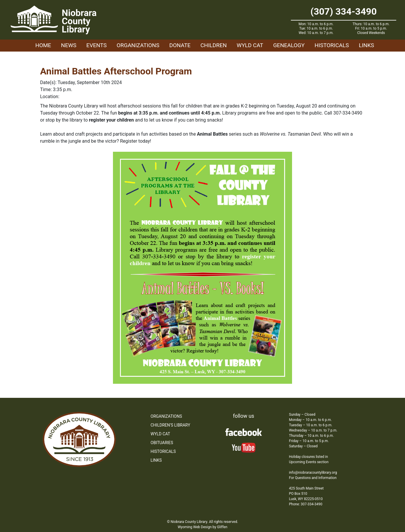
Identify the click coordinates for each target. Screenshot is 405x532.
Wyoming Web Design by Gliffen (203, 527)
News (69, 45)
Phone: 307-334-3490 (306, 504)
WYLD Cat (250, 45)
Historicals (332, 45)
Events (96, 45)
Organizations (138, 45)
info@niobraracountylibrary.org (313, 473)
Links (366, 45)
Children (214, 45)
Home (43, 45)
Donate (180, 45)
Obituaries (162, 443)
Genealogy (289, 45)
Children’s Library (170, 425)
